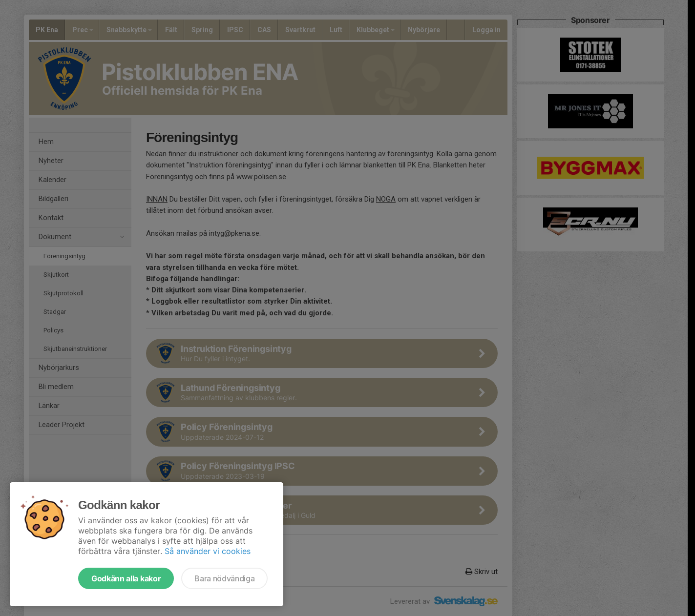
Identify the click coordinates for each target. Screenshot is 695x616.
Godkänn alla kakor (126, 578)
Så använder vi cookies (208, 551)
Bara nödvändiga (224, 578)
